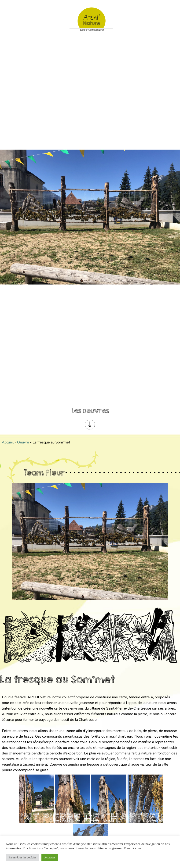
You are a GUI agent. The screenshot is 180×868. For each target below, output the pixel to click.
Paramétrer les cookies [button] (22, 857)
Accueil (8, 442)
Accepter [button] (50, 857)
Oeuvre (23, 442)
